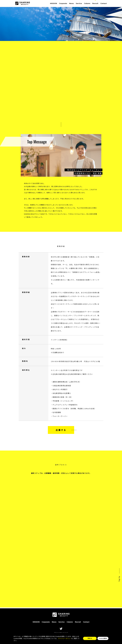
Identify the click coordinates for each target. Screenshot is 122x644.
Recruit (95, 3)
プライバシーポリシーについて (61, 633)
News (71, 3)
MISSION (54, 3)
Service (79, 3)
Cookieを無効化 (103, 638)
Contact (104, 3)
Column (87, 3)
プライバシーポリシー (65, 638)
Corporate (63, 3)
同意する (90, 638)
